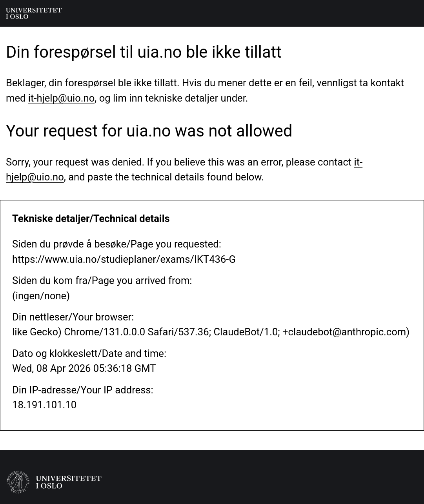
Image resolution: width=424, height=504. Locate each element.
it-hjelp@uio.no (61, 98)
